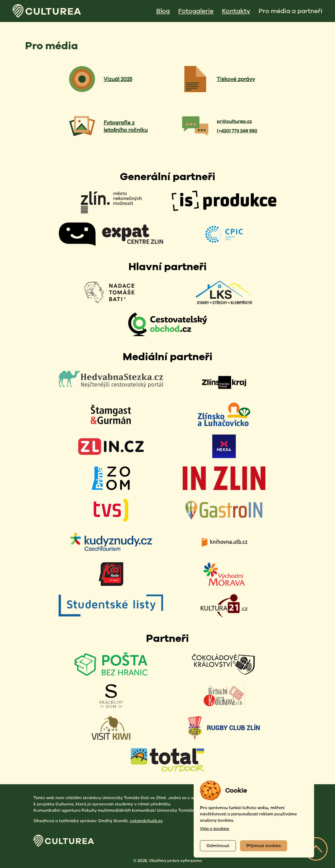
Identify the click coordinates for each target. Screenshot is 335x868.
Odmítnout (218, 846)
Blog (163, 11)
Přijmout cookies (264, 846)
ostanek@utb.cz (146, 821)
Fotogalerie (196, 11)
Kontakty (236, 11)
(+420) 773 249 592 (237, 131)
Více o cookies (214, 829)
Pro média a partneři (291, 11)
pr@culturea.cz (234, 121)
